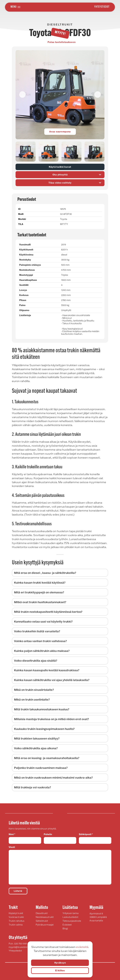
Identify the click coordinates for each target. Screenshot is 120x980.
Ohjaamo (24, 310)
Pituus (23, 300)
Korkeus (24, 295)
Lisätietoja (25, 315)
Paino (22, 305)
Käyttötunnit (26, 250)
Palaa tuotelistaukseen (62, 42)
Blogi (65, 928)
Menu (13, 7)
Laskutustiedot (70, 917)
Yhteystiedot (102, 7)
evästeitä (82, 947)
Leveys (23, 290)
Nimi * (25, 838)
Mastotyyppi (26, 275)
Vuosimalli (25, 245)
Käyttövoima (26, 255)
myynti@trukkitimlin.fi (20, 947)
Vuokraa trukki (16, 917)
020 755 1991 (21, 944)
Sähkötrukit (42, 921)
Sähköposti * (95, 838)
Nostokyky (25, 260)
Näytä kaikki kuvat (60, 167)
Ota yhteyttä (77, 175)
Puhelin (60, 838)
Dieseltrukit (42, 913)
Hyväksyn (60, 963)
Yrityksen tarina (71, 913)
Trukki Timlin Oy (58, 7)
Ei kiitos (60, 970)
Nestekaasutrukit (45, 917)
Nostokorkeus (27, 270)
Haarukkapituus (28, 280)
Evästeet (67, 925)
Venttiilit (24, 285)
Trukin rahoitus (17, 921)
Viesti (60, 865)
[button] (98, 95)
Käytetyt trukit (16, 913)
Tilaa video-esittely (75, 183)
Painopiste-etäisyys (30, 265)
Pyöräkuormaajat (45, 925)
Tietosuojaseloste (72, 921)
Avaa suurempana (60, 132)
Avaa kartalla (96, 921)
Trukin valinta (16, 925)
